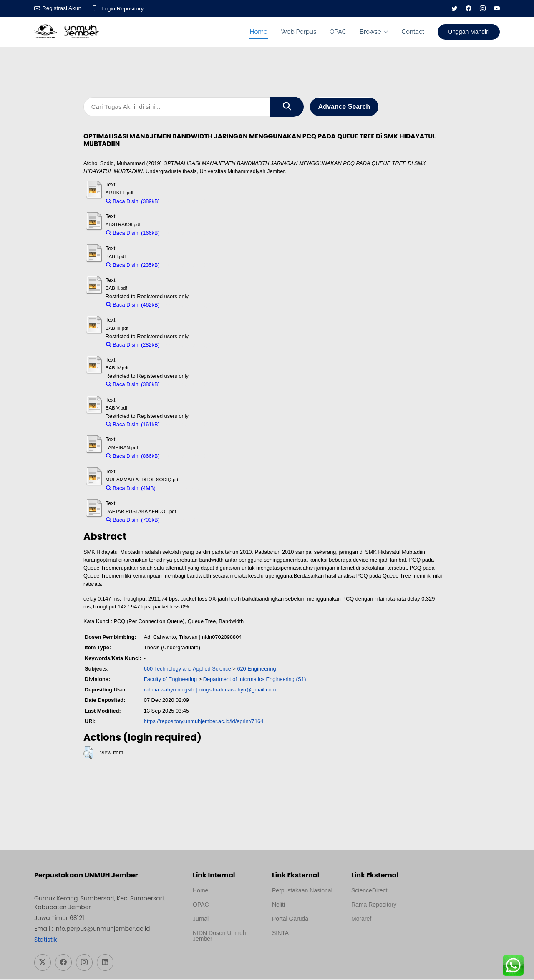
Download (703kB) (185, 521)
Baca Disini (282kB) (133, 346)
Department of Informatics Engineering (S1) (255, 680)
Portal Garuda (290, 920)
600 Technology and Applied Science (188, 670)
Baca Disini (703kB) (133, 521)
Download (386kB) (185, 386)
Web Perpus (298, 32)
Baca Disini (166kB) (133, 235)
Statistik (45, 941)
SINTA (280, 934)
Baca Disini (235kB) (133, 266)
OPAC (338, 32)
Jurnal (201, 920)
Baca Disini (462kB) (133, 306)
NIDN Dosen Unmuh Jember (219, 937)
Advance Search (344, 107)
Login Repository (125, 8)
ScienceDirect (369, 892)
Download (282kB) (185, 346)
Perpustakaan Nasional (302, 892)
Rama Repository (374, 906)
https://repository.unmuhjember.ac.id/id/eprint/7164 (204, 722)
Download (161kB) (185, 426)
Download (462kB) (185, 306)
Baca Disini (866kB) (133, 458)
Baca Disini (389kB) (133, 202)
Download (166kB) (185, 235)
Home (258, 32)
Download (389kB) (185, 202)
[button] (88, 754)
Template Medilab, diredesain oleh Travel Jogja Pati (301, 954)
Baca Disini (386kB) (133, 386)
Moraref (361, 920)
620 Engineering (256, 670)
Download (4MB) (179, 489)
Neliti (278, 906)
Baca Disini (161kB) (133, 426)
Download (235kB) (185, 266)
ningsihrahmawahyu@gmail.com (237, 691)
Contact (413, 32)
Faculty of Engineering (170, 680)
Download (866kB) (185, 458)
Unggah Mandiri (469, 32)
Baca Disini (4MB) (131, 489)
